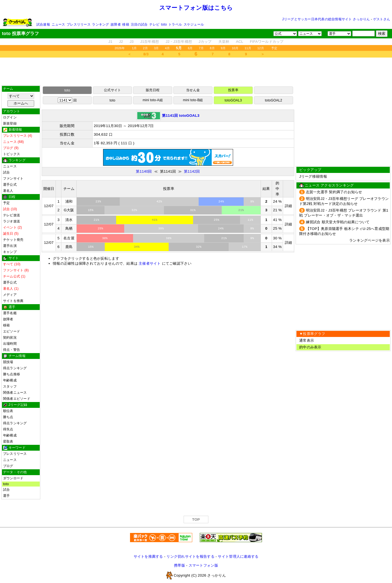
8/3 (146, 54)
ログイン (10, 117)
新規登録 (10, 123)
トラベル (175, 24)
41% (154, 220)
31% (193, 210)
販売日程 (153, 90)
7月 (201, 48)
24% (221, 202)
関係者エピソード (17, 399)
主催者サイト (150, 263)
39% (161, 229)
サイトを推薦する (148, 556)
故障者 (116, 24)
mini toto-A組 (153, 100)
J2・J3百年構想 (179, 42)
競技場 (8, 362)
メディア (10, 295)
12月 (261, 48)
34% (137, 247)
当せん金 (193, 90)
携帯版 (179, 565)
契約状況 (10, 338)
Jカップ (205, 42)
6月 (190, 48)
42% (159, 202)
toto (164, 24)
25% (216, 220)
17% (245, 247)
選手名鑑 (10, 313)
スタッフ (10, 386)
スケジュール (194, 24)
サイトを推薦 (13, 301)
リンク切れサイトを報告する (190, 556)
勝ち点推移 (12, 374)
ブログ (8, 466)
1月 (134, 48)
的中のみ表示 (310, 347)
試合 (6, 172)
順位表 (8, 411)
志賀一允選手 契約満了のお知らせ (334, 192)
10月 (235, 48)
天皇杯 (224, 42)
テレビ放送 (12, 215)
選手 (6, 496)
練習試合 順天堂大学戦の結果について (338, 222)
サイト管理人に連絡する (238, 556)
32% (134, 210)
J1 (110, 42)
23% (98, 202)
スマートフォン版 (203, 565)
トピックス (12, 154)
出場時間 (10, 344)
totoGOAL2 (273, 100)
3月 (156, 48)
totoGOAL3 (233, 100)
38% (169, 238)
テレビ (154, 24)
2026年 (120, 48)
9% (252, 202)
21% (241, 210)
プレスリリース (79, 24)
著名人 (8, 191)
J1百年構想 (150, 42)
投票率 (233, 90)
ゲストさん (382, 19)
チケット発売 (13, 240)
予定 (274, 48)
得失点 (8, 429)
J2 (121, 42)
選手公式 (10, 185)
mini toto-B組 (193, 100)
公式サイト (112, 90)
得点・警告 (12, 350)
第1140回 (144, 171)
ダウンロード (13, 478)
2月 (146, 48)
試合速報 (43, 24)
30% (105, 238)
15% (91, 210)
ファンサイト (13, 178)
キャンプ (10, 252)
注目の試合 (139, 24)
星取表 (8, 441)
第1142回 (192, 171)
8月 (212, 48)
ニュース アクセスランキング (329, 185)
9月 (223, 48)
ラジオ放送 (12, 221)
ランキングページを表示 (369, 240)
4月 (168, 48)
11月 (248, 48)
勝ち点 (8, 417)
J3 (132, 42)
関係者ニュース (15, 393)
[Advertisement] (196, 71)
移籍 (126, 24)
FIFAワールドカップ (267, 42)
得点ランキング (15, 368)
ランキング (100, 24)
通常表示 (307, 340)
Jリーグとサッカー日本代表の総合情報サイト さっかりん (326, 19)
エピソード (12, 331)
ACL (239, 42)
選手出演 (10, 246)
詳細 (289, 206)
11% (250, 220)
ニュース (58, 24)
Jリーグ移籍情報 (313, 176)
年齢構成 (10, 380)
